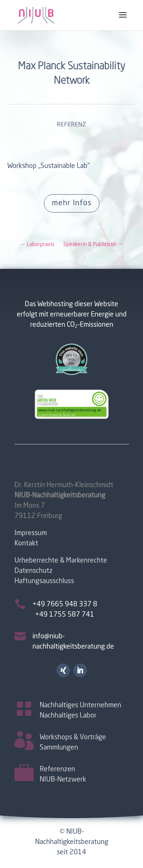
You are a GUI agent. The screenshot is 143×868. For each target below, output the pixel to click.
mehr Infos (72, 203)
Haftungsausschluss (44, 581)
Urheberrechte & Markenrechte (61, 561)
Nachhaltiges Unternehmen (80, 705)
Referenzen (57, 769)
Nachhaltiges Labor (68, 715)
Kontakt (26, 543)
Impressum (31, 533)
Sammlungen (59, 747)
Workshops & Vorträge (73, 737)
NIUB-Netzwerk (63, 779)
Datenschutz (34, 571)
